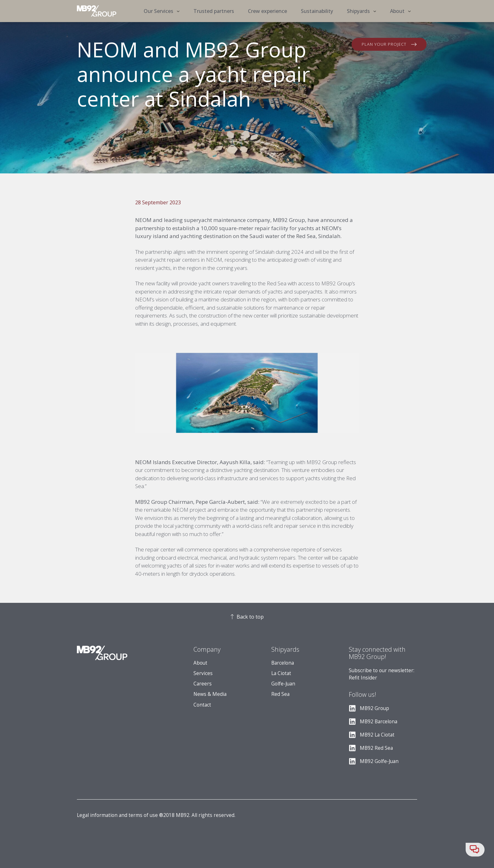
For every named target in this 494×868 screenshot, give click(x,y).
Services (203, 673)
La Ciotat (281, 673)
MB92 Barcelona (379, 722)
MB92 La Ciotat (377, 735)
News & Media (210, 694)
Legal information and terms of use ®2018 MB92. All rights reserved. (156, 815)
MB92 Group (374, 708)
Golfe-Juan (283, 684)
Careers (203, 684)
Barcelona (283, 663)
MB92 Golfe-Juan (379, 761)
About (200, 663)
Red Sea (280, 694)
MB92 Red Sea (376, 748)
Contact (202, 705)
